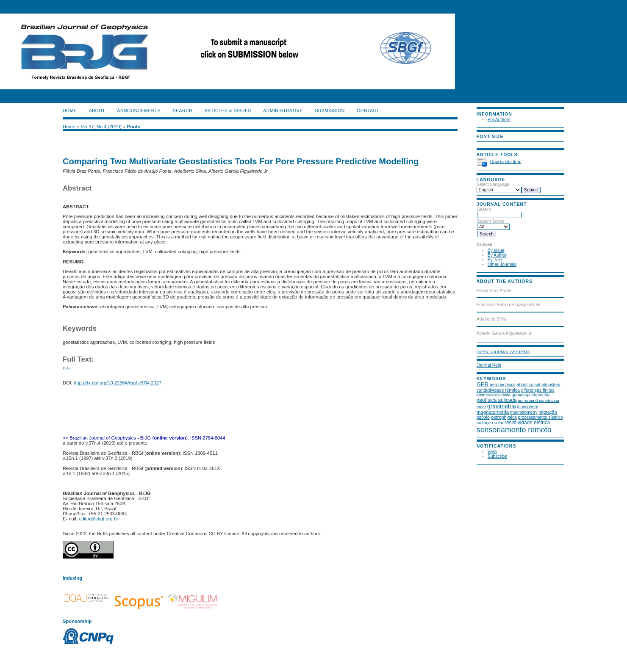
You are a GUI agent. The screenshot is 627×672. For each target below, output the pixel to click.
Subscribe (497, 456)
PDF (67, 368)
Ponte (134, 127)
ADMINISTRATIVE (283, 111)
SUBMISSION (330, 111)
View (492, 452)
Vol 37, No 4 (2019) (101, 127)
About (97, 111)
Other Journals (502, 264)
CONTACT (368, 111)
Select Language (493, 184)
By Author (497, 255)
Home (70, 111)
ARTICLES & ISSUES (228, 111)
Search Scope (493, 224)
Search (499, 212)
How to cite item (506, 162)
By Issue (496, 250)
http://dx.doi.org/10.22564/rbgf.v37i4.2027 (118, 383)
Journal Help (489, 365)
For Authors (499, 120)
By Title (495, 260)
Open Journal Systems (503, 352)
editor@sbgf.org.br (98, 519)
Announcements (139, 111)
